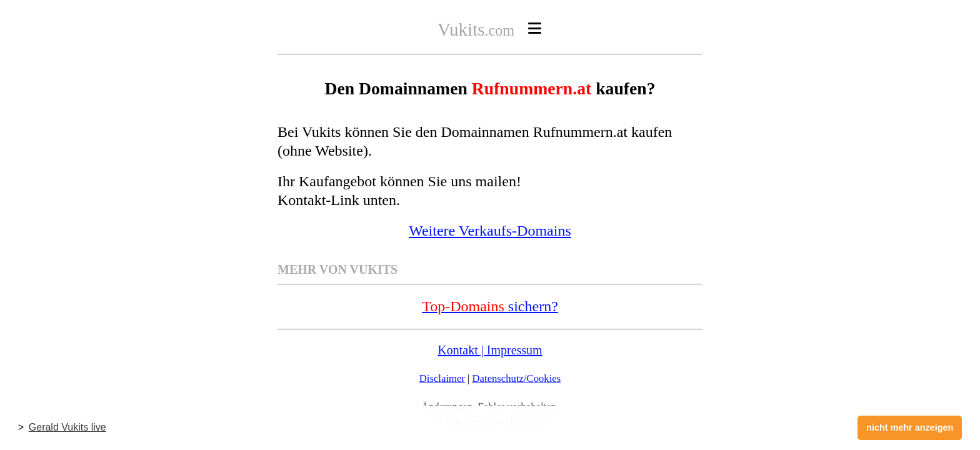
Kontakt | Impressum (490, 350)
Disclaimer (442, 378)
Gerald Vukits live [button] (67, 427)
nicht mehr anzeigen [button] (910, 427)
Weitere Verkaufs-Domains (490, 231)
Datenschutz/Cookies (517, 378)
